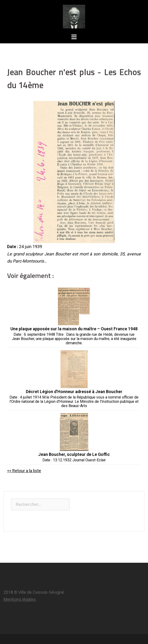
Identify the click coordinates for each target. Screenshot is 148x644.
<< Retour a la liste (24, 471)
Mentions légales (20, 599)
